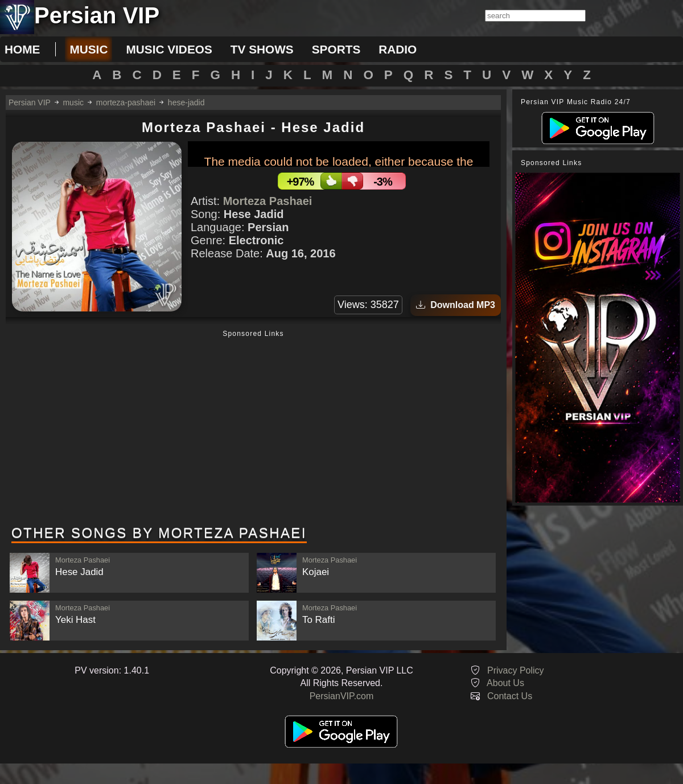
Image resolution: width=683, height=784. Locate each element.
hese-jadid (186, 102)
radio (398, 49)
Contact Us (510, 696)
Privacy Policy (516, 670)
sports (336, 49)
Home (22, 49)
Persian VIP (30, 102)
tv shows (262, 49)
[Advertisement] (253, 429)
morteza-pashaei (126, 102)
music (89, 49)
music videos (169, 49)
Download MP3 (456, 305)
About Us (505, 683)
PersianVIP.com (342, 696)
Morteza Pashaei (268, 201)
